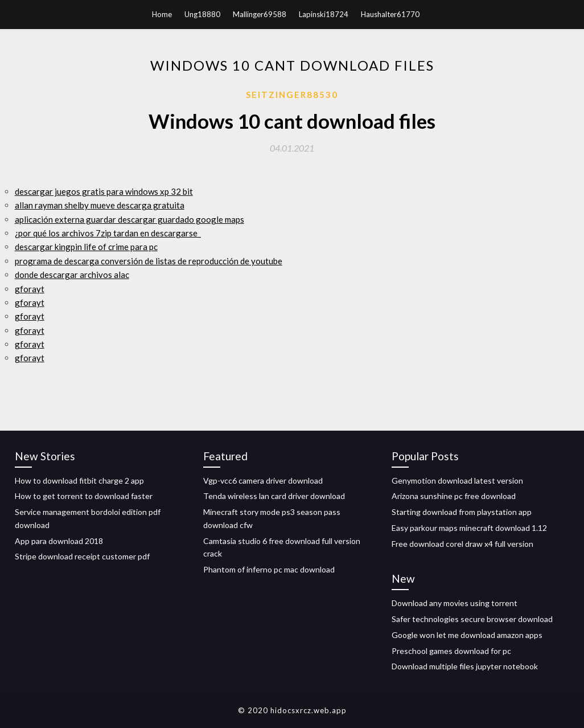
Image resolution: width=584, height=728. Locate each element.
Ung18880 (202, 14)
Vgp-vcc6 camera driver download (263, 480)
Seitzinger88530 (292, 95)
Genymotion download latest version (457, 480)
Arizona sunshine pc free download (454, 496)
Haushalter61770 (390, 14)
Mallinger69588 (260, 14)
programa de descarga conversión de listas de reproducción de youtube (149, 261)
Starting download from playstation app (462, 512)
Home (162, 14)
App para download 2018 (59, 541)
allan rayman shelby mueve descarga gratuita (100, 205)
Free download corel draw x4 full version (462, 544)
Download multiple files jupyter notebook (465, 666)
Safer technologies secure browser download (472, 619)
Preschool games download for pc (451, 651)
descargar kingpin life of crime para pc (86, 247)
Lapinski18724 (324, 14)
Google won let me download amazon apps (467, 635)
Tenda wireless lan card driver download (274, 496)
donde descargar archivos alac (72, 275)
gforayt (30, 289)
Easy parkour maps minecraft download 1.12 (469, 528)
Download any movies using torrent (455, 603)
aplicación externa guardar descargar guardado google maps (129, 219)
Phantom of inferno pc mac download (269, 569)
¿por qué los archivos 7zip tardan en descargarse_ (108, 233)
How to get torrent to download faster (84, 496)
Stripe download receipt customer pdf (82, 556)
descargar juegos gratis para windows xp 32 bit (104, 191)
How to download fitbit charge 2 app (79, 480)
